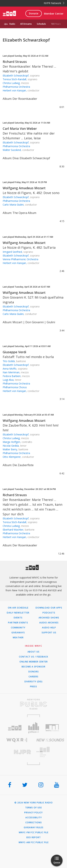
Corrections (34, 823)
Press (33, 687)
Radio (12, 24)
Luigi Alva (8, 380)
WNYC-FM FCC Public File (34, 832)
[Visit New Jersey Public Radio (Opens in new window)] (17, 752)
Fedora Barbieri (12, 376)
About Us (33, 652)
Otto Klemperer (12, 457)
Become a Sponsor (33, 667)
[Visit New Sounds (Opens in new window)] (50, 740)
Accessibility (34, 818)
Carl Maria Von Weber (20, 129)
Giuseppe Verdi (14, 352)
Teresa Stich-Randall (14, 79)
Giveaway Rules (34, 828)
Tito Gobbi (9, 361)
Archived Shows (49, 618)
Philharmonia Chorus (15, 387)
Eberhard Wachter (13, 530)
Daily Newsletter (18, 613)
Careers (33, 677)
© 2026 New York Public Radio (34, 803)
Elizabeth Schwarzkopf (16, 76)
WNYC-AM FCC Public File (34, 842)
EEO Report (34, 837)
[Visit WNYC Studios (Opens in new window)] (52, 728)
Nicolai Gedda (11, 446)
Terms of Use (33, 808)
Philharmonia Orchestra (16, 87)
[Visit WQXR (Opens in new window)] (17, 740)
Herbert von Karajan (14, 90)
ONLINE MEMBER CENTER (34, 662)
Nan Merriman (11, 372)
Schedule (41, 24)
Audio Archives (49, 623)
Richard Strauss (15, 62)
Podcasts (49, 613)
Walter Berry (10, 449)
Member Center (54, 14)
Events (18, 618)
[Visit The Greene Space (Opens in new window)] (50, 752)
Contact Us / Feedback (33, 657)
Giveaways (18, 633)
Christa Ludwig (11, 83)
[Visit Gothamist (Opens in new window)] (33, 728)
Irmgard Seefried (12, 252)
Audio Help (49, 628)
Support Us (49, 633)
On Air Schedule (18, 608)
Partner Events (18, 623)
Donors (34, 672)
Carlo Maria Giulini (13, 205)
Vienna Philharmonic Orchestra (20, 259)
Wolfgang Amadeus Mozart (24, 188)
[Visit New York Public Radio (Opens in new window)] (33, 704)
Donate (34, 13)
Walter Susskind (12, 150)
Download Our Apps (49, 608)
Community (18, 628)
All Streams (26, 24)
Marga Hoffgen (11, 442)
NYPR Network (54, 3)
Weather (18, 638)
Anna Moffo (10, 369)
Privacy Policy (33, 813)
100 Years (56, 24)
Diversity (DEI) (33, 682)
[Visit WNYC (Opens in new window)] (15, 728)
